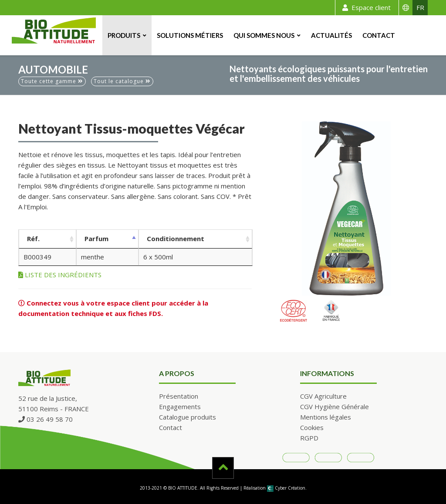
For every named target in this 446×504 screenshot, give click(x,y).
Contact (379, 35)
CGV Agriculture (323, 396)
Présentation (179, 396)
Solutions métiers (190, 35)
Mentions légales (326, 417)
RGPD (309, 438)
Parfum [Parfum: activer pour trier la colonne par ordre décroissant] (96, 239)
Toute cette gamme (52, 81)
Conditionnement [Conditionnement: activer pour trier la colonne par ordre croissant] (176, 239)
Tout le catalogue (122, 81)
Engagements (180, 407)
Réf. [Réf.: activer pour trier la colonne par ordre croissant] (33, 239)
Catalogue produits (188, 417)
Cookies (312, 427)
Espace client (365, 8)
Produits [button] (124, 35)
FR (420, 7)
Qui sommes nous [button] (264, 35)
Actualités (331, 35)
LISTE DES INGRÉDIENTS (60, 275)
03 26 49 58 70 (46, 419)
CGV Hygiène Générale (334, 407)
